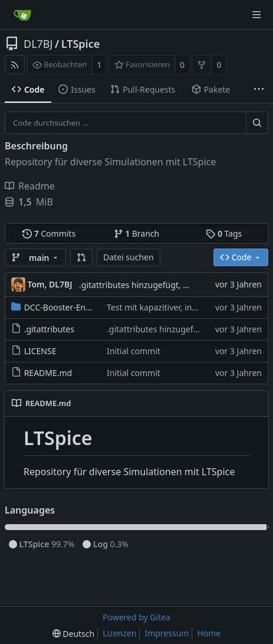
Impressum (167, 633)
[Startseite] (22, 15)
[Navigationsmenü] (256, 15)
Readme (30, 186)
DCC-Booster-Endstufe (67, 307)
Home (209, 633)
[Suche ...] (257, 123)
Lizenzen (119, 633)
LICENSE (40, 351)
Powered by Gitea (136, 617)
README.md (48, 373)
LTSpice (81, 44)
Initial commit (134, 351)
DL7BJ (38, 44)
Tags (224, 233)
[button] (81, 257)
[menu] (73, 634)
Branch (137, 233)
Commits (49, 233)
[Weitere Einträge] (259, 90)
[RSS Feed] (15, 65)
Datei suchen (129, 257)
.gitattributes (49, 329)
